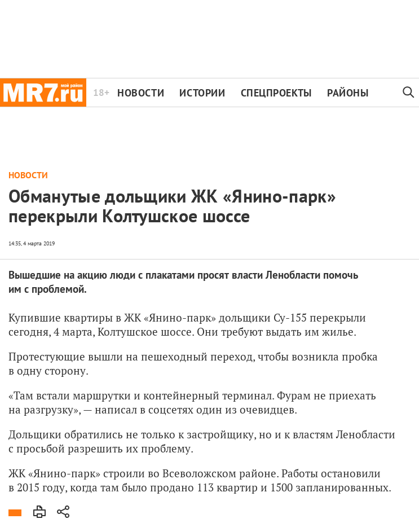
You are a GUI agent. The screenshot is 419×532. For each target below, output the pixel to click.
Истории (202, 93)
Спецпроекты (276, 93)
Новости (141, 93)
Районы (348, 93)
